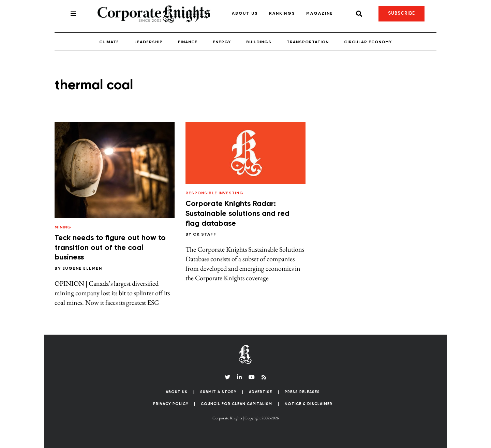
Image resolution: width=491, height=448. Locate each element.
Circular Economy (368, 42)
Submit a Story (218, 392)
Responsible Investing (214, 193)
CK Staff (205, 235)
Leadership (148, 42)
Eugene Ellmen (82, 269)
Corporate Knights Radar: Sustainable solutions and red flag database (237, 214)
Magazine (320, 14)
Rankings (282, 14)
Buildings (259, 42)
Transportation (308, 42)
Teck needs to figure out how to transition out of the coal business (110, 248)
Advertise (261, 392)
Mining (63, 227)
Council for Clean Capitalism (236, 404)
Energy (222, 42)
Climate (109, 42)
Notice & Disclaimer (309, 404)
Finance (188, 42)
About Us (245, 14)
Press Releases (302, 392)
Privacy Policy (171, 404)
